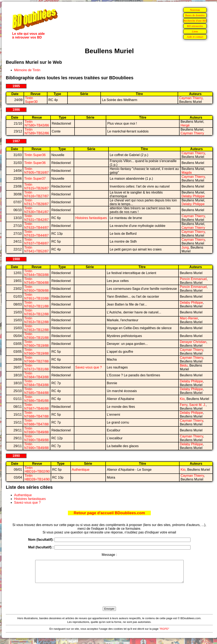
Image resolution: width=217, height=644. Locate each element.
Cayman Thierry (191, 98)
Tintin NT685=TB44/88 (36, 391)
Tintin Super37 (35, 179)
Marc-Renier (189, 318)
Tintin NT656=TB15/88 (36, 336)
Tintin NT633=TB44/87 (36, 226)
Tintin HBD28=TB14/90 (37, 477)
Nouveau (195, 10)
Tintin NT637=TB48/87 (36, 241)
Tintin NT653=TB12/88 (36, 312)
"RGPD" (164, 633)
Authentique (81, 470)
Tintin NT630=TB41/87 (36, 210)
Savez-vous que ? (89, 367)
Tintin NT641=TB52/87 (36, 249)
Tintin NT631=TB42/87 (36, 218)
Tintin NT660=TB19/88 (36, 344)
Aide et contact (195, 37)
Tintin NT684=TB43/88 (36, 375)
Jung (185, 247)
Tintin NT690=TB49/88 (36, 430)
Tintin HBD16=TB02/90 (37, 470)
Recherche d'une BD (195, 21)
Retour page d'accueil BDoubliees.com (109, 513)
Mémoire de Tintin (27, 70)
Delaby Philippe (193, 196)
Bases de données (195, 15)
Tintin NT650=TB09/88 (36, 289)
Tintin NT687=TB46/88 (36, 407)
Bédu (184, 365)
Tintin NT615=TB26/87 (36, 186)
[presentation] (109, 599)
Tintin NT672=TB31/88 (36, 367)
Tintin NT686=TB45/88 (36, 399)
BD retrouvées (195, 26)
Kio (182, 399)
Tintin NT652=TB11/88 (36, 304)
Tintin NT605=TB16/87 (36, 171)
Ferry (183, 405)
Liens (195, 31)
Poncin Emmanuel (193, 279)
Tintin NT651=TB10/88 (36, 297)
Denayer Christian (193, 342)
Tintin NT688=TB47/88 (36, 415)
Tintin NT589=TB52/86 (37, 131)
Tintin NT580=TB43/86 (37, 123)
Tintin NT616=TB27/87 (36, 194)
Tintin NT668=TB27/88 (36, 359)
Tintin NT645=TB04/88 (36, 281)
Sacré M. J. (197, 405)
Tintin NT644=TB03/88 (36, 273)
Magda (187, 173)
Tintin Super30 (31, 100)
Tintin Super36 (35, 155)
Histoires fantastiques (91, 218)
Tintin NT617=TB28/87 (36, 202)
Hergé (185, 125)
